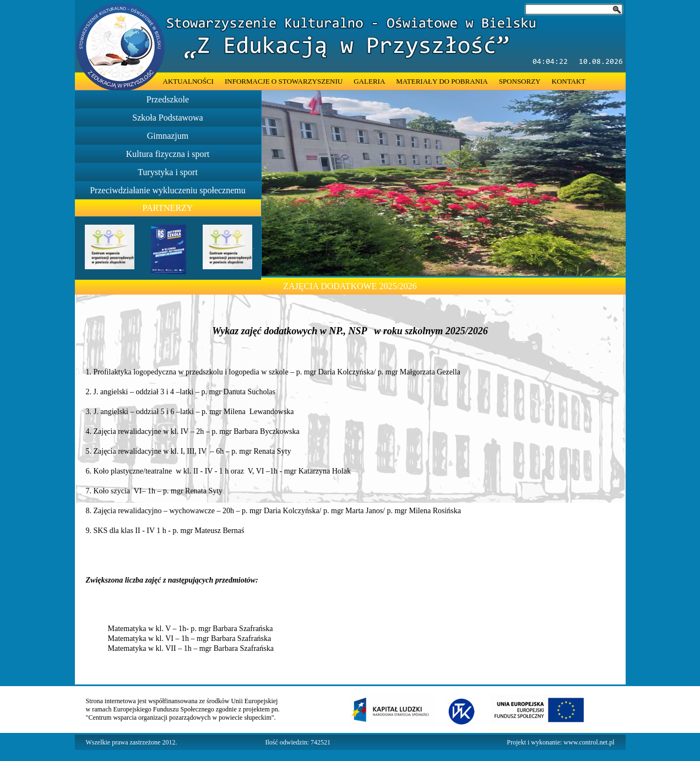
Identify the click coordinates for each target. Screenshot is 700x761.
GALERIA (369, 81)
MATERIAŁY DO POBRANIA (442, 81)
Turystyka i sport (168, 172)
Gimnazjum (168, 136)
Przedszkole (168, 99)
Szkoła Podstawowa (167, 118)
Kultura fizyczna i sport (168, 154)
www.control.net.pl (589, 742)
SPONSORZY (520, 81)
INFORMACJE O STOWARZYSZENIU (284, 81)
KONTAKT (569, 81)
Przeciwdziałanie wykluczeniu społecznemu (168, 190)
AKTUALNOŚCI (188, 81)
